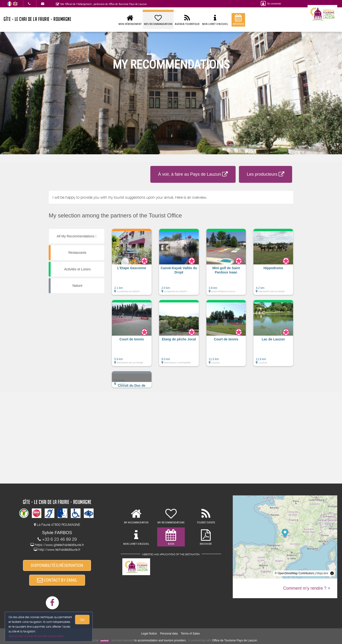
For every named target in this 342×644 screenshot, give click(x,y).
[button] (132, 264)
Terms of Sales (190, 634)
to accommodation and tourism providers (160, 640)
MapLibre (322, 573)
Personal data (169, 634)
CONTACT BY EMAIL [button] (57, 580)
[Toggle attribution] (332, 573)
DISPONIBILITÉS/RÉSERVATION (57, 565)
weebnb (104, 641)
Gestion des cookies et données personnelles (36, 636)
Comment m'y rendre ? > (307, 588)
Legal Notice (149, 634)
